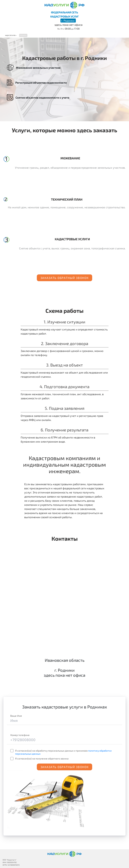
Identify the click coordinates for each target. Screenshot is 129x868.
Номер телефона (20, 735)
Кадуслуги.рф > (11, 35)
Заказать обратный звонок (65, 278)
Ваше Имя (16, 716)
